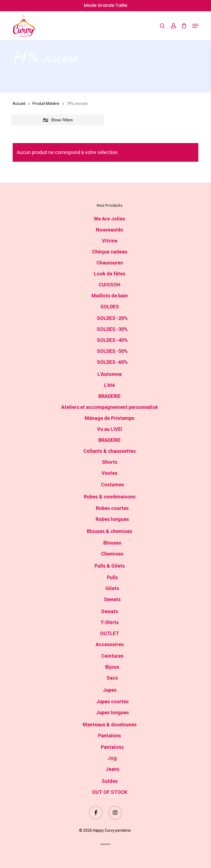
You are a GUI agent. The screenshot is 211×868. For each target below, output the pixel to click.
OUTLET (109, 633)
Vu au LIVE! (110, 429)
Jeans (112, 769)
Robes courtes (112, 508)
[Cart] (184, 26)
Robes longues (112, 519)
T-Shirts (109, 622)
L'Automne (110, 374)
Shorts (110, 462)
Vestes (109, 473)
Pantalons (109, 736)
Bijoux (112, 667)
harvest (105, 844)
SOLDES (110, 307)
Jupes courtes (112, 701)
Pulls (112, 577)
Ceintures (112, 656)
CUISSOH (109, 285)
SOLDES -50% (112, 351)
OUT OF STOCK (110, 792)
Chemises (112, 554)
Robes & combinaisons (110, 497)
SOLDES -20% (112, 318)
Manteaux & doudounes (110, 725)
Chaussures (110, 263)
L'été (109, 385)
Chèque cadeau (110, 252)
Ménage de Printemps (109, 418)
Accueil (19, 104)
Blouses (112, 543)
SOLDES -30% (112, 329)
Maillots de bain (110, 296)
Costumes (112, 485)
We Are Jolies (109, 219)
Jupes (110, 690)
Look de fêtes (110, 274)
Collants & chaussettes (109, 451)
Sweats (112, 599)
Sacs (112, 678)
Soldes (110, 781)
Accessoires (110, 644)
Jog (112, 758)
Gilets (112, 588)
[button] (195, 26)
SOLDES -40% (112, 340)
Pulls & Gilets (110, 566)
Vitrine (110, 241)
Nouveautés (109, 230)
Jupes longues (112, 712)
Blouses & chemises (109, 531)
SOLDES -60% (112, 362)
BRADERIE (109, 396)
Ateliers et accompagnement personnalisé (109, 407)
